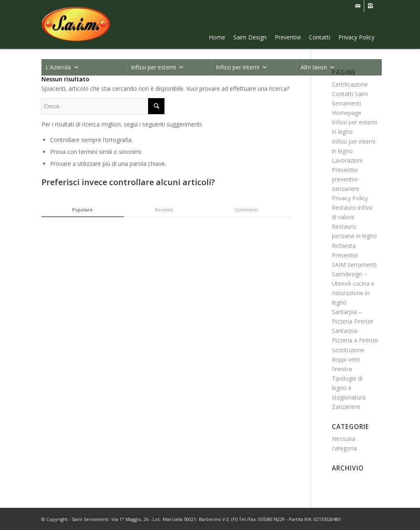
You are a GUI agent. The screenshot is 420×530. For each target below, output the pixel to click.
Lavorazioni (347, 160)
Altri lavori (318, 67)
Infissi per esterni (157, 67)
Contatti (320, 37)
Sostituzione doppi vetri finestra (348, 359)
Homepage (347, 113)
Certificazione (350, 84)
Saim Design (250, 37)
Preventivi (288, 37)
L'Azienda (62, 67)
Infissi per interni (242, 67)
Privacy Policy (356, 37)
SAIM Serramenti (354, 265)
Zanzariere (346, 407)
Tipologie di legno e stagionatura (349, 388)
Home (217, 37)
